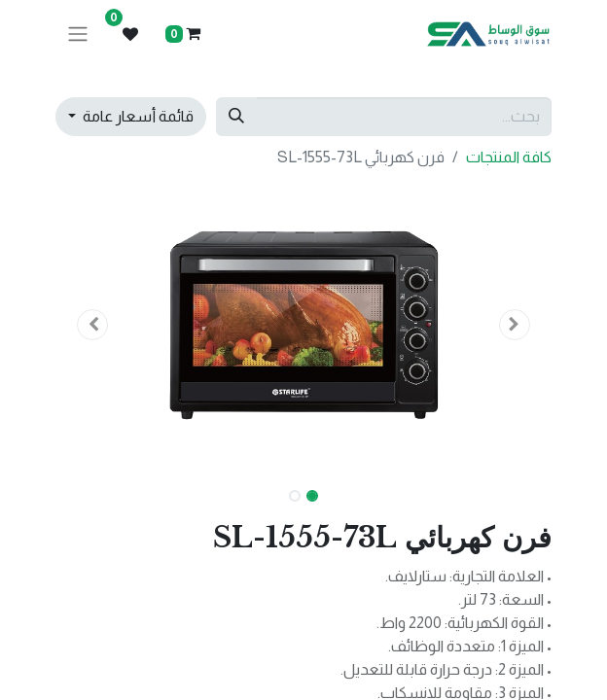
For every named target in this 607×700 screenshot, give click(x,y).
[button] (515, 325)
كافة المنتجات (509, 157)
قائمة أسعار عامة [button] (137, 116)
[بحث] (236, 117)
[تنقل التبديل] (78, 35)
